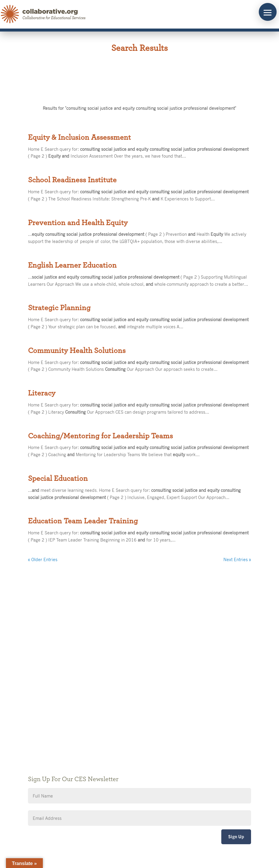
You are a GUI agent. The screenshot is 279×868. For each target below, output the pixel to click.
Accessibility (125, 727)
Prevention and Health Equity (78, 223)
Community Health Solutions (77, 351)
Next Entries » (237, 559)
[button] (268, 12)
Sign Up (236, 837)
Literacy (42, 393)
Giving (119, 710)
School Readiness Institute (72, 180)
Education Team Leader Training (83, 521)
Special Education (58, 478)
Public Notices (127, 701)
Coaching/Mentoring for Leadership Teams (100, 436)
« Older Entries (43, 559)
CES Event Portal (129, 736)
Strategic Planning (59, 308)
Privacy (120, 719)
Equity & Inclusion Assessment (79, 137)
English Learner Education (72, 265)
